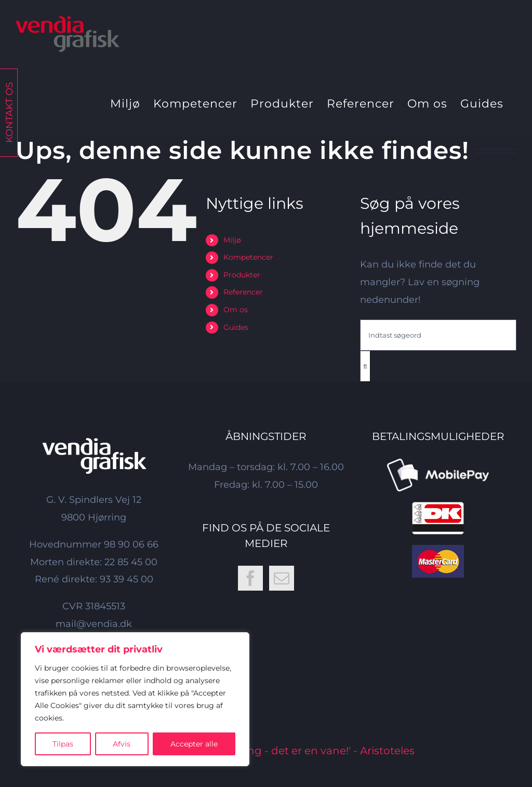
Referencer (243, 292)
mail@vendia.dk (94, 624)
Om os (236, 310)
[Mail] (282, 578)
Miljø (232, 240)
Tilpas (63, 744)
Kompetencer (248, 257)
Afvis (122, 744)
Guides (236, 327)
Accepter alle (194, 744)
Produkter (242, 275)
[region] (135, 699)
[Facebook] (250, 578)
